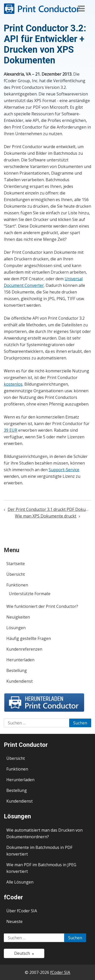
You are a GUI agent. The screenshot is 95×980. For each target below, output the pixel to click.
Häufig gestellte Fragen (29, 638)
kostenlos (13, 384)
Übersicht (16, 574)
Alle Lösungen (20, 882)
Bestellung (17, 670)
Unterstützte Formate (30, 594)
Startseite (16, 564)
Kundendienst (20, 681)
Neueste (14, 921)
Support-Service (64, 470)
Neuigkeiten (18, 617)
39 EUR (11, 430)
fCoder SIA (60, 972)
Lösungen (16, 628)
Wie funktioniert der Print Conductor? (42, 606)
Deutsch (24, 953)
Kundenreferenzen (24, 649)
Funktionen (17, 585)
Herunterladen (20, 660)
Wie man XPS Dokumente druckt (46, 516)
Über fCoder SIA (22, 911)
